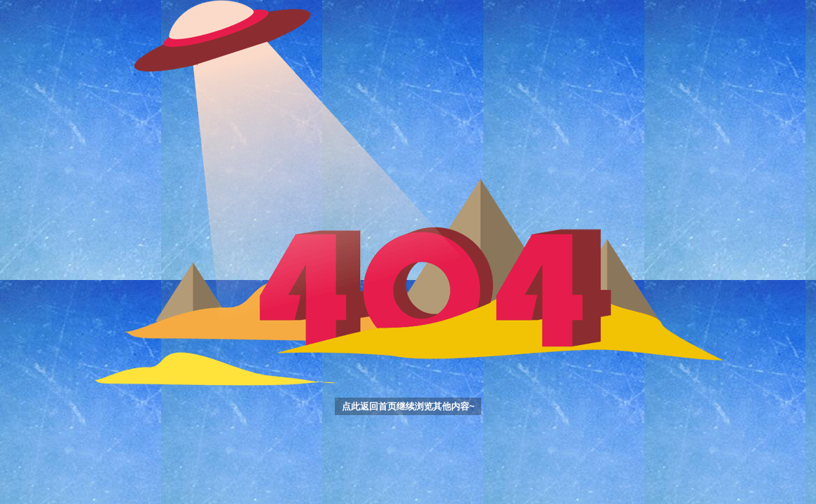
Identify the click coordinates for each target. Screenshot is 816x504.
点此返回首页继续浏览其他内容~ (408, 406)
